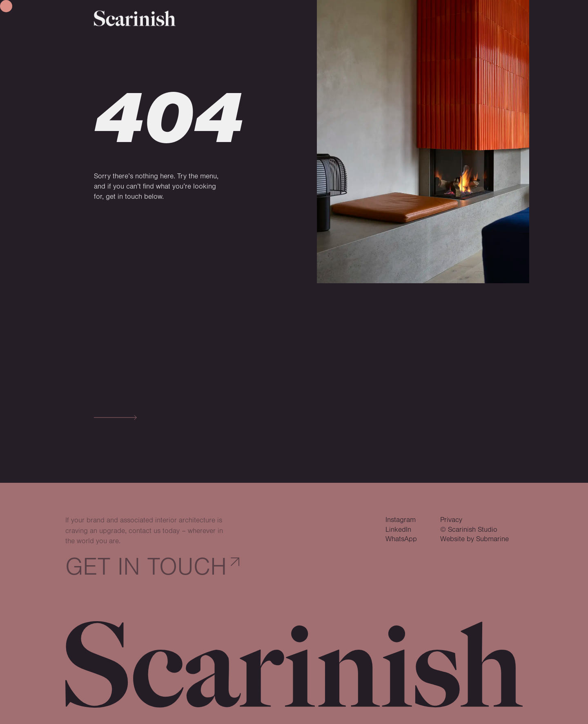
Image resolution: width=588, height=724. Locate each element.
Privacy (451, 520)
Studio (136, 396)
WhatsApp (401, 539)
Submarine (492, 539)
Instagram (401, 520)
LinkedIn (398, 530)
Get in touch (146, 567)
